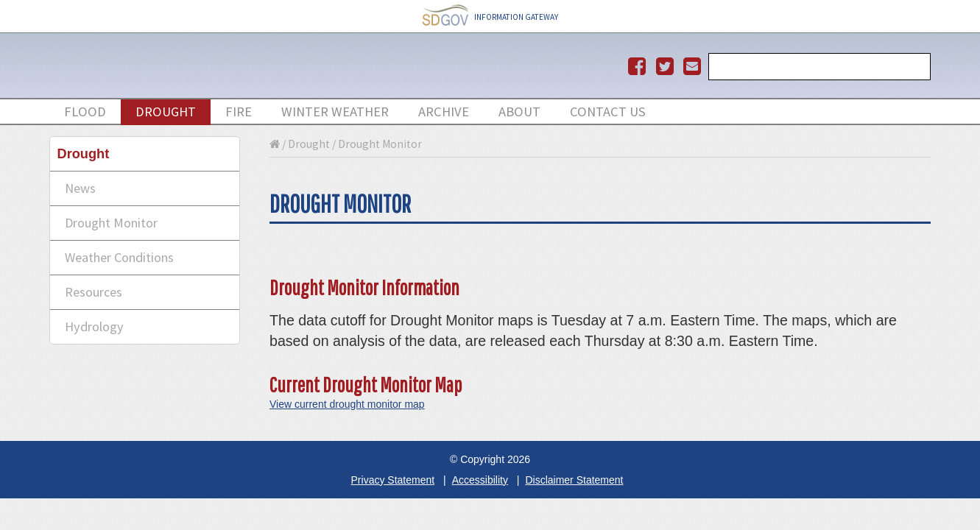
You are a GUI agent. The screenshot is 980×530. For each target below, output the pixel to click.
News (80, 188)
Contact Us (608, 112)
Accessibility (480, 480)
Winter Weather (335, 112)
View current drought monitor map (347, 404)
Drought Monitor (111, 223)
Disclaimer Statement (574, 480)
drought (166, 112)
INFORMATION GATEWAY (490, 17)
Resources (94, 292)
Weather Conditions (119, 257)
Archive (444, 112)
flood (85, 112)
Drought (309, 144)
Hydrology (94, 326)
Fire (239, 112)
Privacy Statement (393, 480)
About (519, 112)
